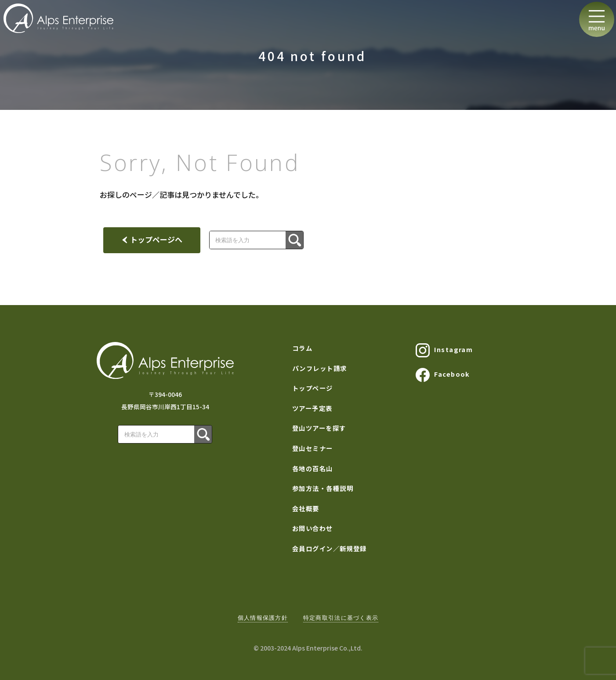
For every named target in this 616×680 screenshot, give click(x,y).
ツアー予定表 (312, 408)
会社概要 (306, 508)
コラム (302, 348)
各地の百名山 (313, 468)
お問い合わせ (313, 528)
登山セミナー (313, 448)
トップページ (313, 388)
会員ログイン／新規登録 (330, 548)
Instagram (444, 350)
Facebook (443, 375)
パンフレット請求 (320, 368)
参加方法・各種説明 (323, 488)
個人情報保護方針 (263, 618)
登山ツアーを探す (319, 428)
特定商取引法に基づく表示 (341, 618)
